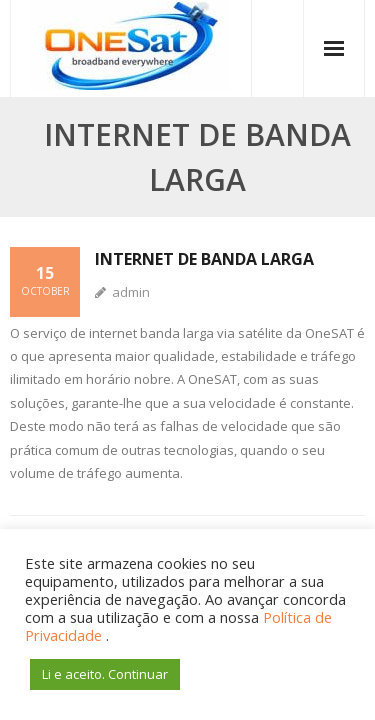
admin (131, 292)
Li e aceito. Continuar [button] (105, 674)
